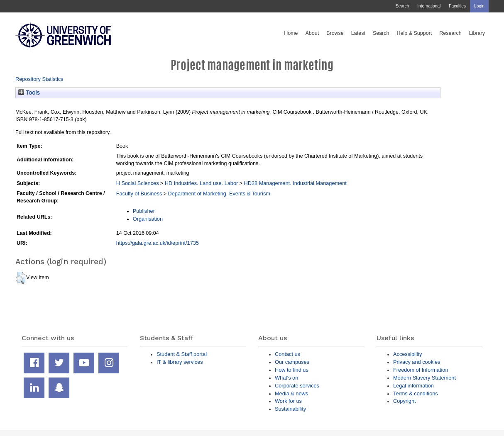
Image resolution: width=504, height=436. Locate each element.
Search (402, 6)
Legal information (413, 386)
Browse (335, 33)
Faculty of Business (139, 194)
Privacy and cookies (417, 362)
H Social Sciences (138, 183)
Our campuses (292, 362)
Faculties (457, 6)
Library (477, 33)
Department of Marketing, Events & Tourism (219, 194)
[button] (21, 278)
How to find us (292, 370)
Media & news (291, 393)
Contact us (287, 354)
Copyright (405, 401)
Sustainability (290, 409)
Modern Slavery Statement (424, 378)
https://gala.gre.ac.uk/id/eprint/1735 (158, 243)
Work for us (288, 401)
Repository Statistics (39, 79)
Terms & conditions (416, 393)
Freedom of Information (421, 370)
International (429, 6)
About (312, 33)
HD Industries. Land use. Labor (201, 183)
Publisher (144, 211)
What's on (286, 378)
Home (291, 33)
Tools (29, 93)
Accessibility (407, 354)
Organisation (148, 219)
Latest (358, 33)
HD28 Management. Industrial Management (295, 183)
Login (479, 6)
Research (450, 33)
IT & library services (180, 362)
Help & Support (415, 33)
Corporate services (297, 386)
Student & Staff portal (182, 354)
